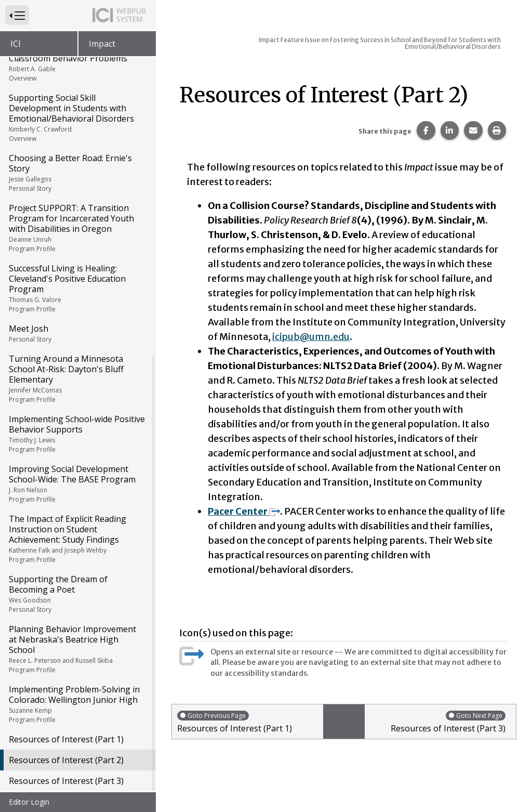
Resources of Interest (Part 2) (66, 760)
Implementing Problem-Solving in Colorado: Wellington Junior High (77, 704)
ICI (16, 44)
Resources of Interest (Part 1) (66, 739)
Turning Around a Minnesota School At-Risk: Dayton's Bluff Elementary (77, 378)
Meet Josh (77, 333)
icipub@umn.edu (311, 337)
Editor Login (29, 802)
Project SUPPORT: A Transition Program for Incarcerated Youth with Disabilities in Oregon (77, 228)
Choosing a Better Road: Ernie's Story (77, 173)
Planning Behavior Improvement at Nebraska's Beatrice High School (77, 649)
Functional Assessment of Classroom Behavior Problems (77, 62)
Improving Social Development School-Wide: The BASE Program (77, 483)
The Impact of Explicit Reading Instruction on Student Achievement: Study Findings (77, 539)
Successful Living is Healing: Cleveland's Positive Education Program (77, 288)
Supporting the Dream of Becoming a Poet (77, 594)
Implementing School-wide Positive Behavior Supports (77, 434)
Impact (102, 44)
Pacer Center (244, 511)
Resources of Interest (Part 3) (66, 781)
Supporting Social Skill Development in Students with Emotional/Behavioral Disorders (77, 117)
